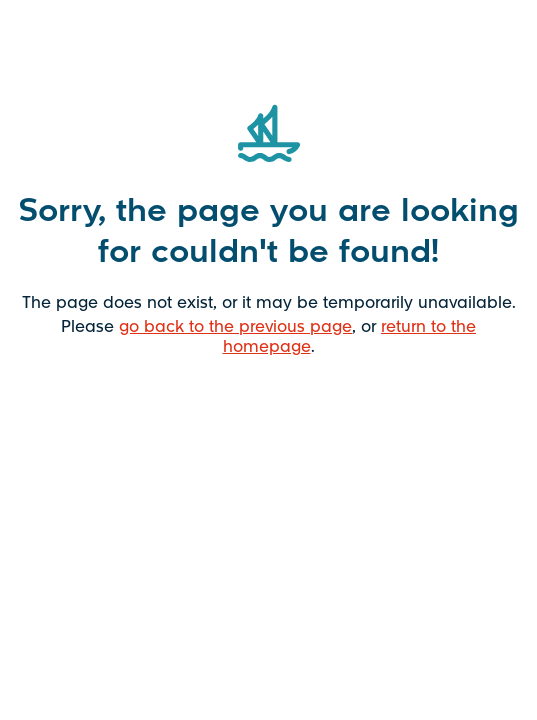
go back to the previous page (235, 326)
